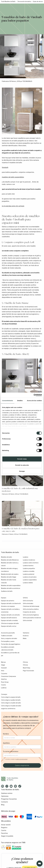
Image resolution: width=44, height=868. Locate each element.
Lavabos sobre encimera (31, 563)
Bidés (25, 638)
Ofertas (25, 665)
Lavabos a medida (29, 571)
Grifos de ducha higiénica (31, 615)
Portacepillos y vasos (8, 641)
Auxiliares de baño (7, 591)
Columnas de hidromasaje (31, 606)
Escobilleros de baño (8, 647)
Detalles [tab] (20, 401)
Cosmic (4, 685)
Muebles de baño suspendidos (11, 585)
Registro (4, 827)
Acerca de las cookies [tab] (34, 401)
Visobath (5, 167)
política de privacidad (22, 759)
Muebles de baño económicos (11, 588)
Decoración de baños (24, 1)
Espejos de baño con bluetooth (11, 603)
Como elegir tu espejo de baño (11, 697)
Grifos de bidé (27, 620)
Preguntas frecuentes (9, 799)
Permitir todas (22, 459)
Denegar (22, 471)
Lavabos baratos (28, 566)
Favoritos (4, 833)
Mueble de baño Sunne (16, 303)
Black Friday (27, 668)
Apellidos (6, 743)
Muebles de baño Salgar (9, 577)
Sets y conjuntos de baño (9, 638)
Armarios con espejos (8, 606)
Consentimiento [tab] (8, 401)
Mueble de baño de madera (10, 574)
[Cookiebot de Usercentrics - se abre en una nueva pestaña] (34, 395)
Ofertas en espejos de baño (10, 623)
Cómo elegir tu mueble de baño (11, 703)
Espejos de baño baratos (9, 618)
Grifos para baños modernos (32, 618)
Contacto (4, 802)
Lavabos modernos (29, 560)
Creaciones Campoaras (9, 676)
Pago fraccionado (28, 671)
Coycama (4, 674)
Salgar (3, 665)
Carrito (4, 830)
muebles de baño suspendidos (13, 177)
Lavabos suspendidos (30, 580)
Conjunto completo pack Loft (19, 242)
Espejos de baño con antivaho (10, 615)
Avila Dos (4, 679)
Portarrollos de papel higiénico (11, 644)
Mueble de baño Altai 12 (17, 354)
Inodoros (26, 636)
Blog (3, 805)
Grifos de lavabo (28, 603)
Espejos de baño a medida (9, 620)
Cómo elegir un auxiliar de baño (11, 700)
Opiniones (5, 796)
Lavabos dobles (28, 583)
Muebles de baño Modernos (10, 560)
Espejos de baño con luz (9, 626)
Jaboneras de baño (7, 650)
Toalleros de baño (7, 636)
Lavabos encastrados (30, 577)
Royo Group (5, 682)
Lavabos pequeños (29, 568)
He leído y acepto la (16, 759)
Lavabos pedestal (29, 574)
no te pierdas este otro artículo (13, 206)
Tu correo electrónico (11, 751)
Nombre (6, 734)
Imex (3, 671)
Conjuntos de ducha (29, 612)
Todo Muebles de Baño (8, 1)
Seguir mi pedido (7, 836)
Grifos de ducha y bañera (31, 609)
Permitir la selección (22, 465)
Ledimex (4, 688)
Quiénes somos (7, 793)
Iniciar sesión (6, 825)
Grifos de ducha (28, 601)
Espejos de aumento (8, 601)
